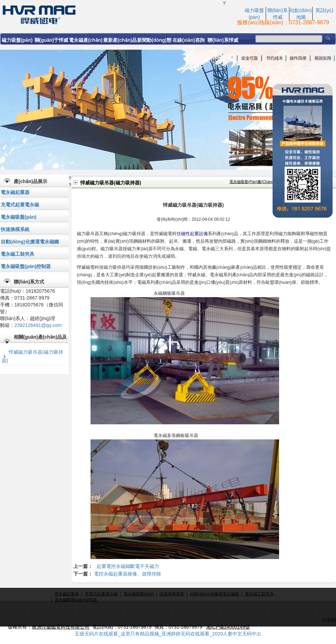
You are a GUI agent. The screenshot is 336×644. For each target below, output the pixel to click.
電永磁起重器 (15, 192)
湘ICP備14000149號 (228, 627)
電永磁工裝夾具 (17, 254)
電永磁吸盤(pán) (19, 217)
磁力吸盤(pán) (17, 40)
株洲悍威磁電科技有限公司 (61, 627)
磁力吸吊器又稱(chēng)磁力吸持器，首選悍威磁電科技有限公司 (111, 14)
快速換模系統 (15, 229)
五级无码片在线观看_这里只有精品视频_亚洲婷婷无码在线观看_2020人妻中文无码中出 (168, 634)
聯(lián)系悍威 (223, 40)
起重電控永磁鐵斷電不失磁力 (128, 566)
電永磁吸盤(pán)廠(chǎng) (252, 182)
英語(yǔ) (324, 10)
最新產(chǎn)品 (120, 40)
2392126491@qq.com (38, 325)
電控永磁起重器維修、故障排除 (128, 574)
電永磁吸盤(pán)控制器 (26, 266)
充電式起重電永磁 (20, 205)
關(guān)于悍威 (52, 40)
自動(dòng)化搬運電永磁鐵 (30, 242)
